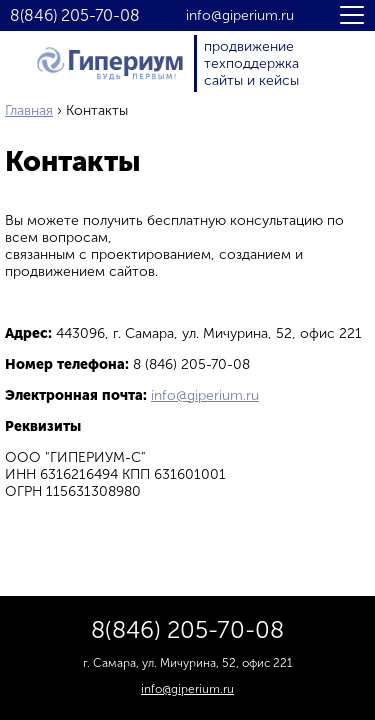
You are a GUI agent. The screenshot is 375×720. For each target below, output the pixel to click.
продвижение (249, 46)
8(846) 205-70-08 (75, 16)
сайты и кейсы (251, 80)
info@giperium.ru (240, 16)
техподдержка (251, 63)
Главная (29, 110)
